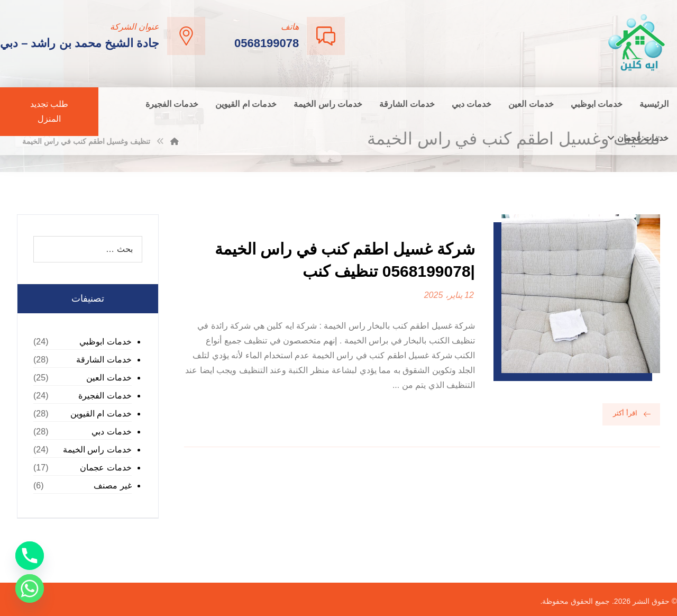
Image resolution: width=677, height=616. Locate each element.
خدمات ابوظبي (105, 342)
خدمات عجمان (106, 468)
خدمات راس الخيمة (97, 450)
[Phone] (30, 556)
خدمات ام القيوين (101, 414)
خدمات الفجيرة (105, 396)
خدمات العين (109, 378)
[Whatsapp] (30, 588)
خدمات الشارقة (104, 360)
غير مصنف (112, 486)
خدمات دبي (111, 432)
